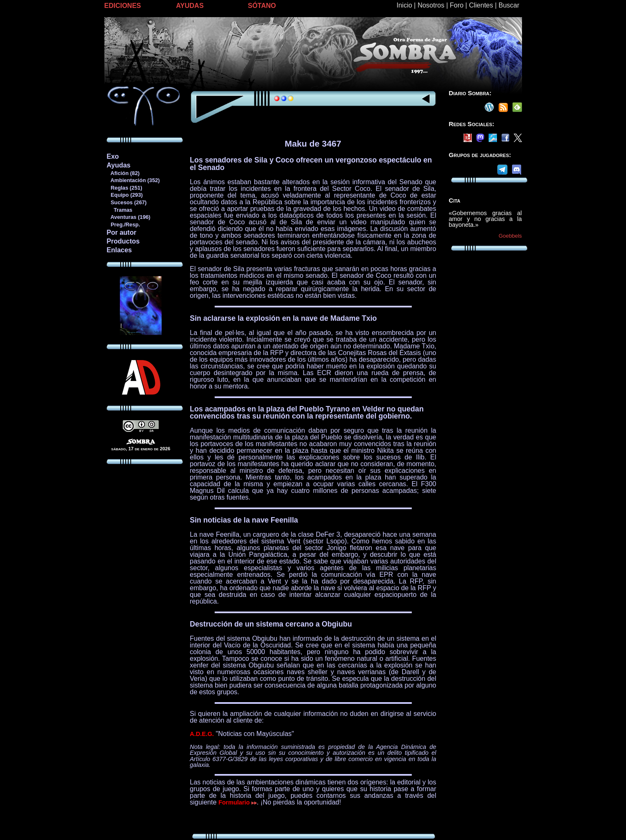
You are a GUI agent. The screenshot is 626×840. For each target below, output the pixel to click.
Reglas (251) (124, 188)
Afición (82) (123, 173)
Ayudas (118, 165)
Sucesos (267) (126, 202)
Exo (113, 156)
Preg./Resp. (123, 225)
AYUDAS (190, 6)
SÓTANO (262, 6)
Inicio (404, 5)
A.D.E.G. (202, 734)
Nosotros (431, 5)
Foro (457, 5)
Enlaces (119, 250)
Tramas (119, 210)
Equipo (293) (124, 195)
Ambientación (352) (133, 180)
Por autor (121, 232)
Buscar (509, 5)
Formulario (238, 802)
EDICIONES (123, 6)
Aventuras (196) (128, 217)
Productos (123, 241)
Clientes (481, 5)
